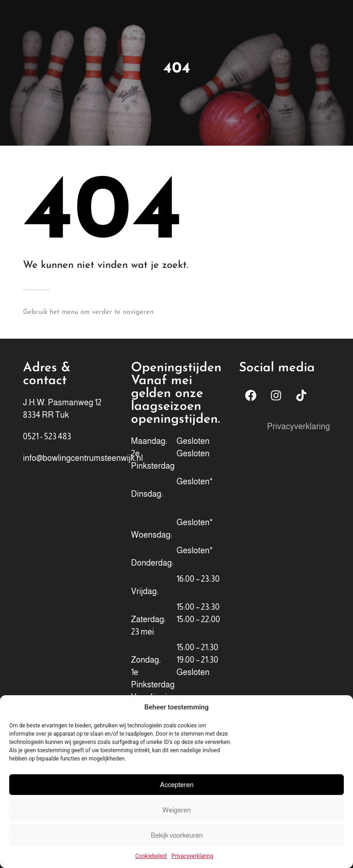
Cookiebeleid (151, 856)
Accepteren (177, 785)
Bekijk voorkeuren (177, 835)
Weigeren (176, 810)
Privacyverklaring (192, 856)
